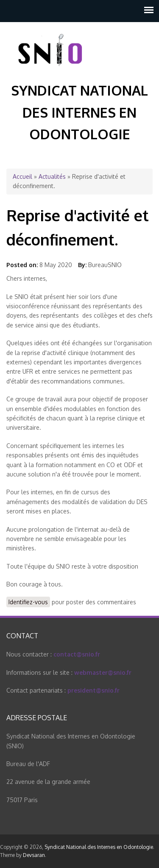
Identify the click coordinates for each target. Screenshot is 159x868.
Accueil (22, 176)
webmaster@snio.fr (103, 672)
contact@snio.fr (77, 654)
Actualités (52, 176)
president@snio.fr (93, 690)
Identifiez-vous (28, 602)
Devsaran (34, 855)
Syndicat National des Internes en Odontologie (79, 112)
